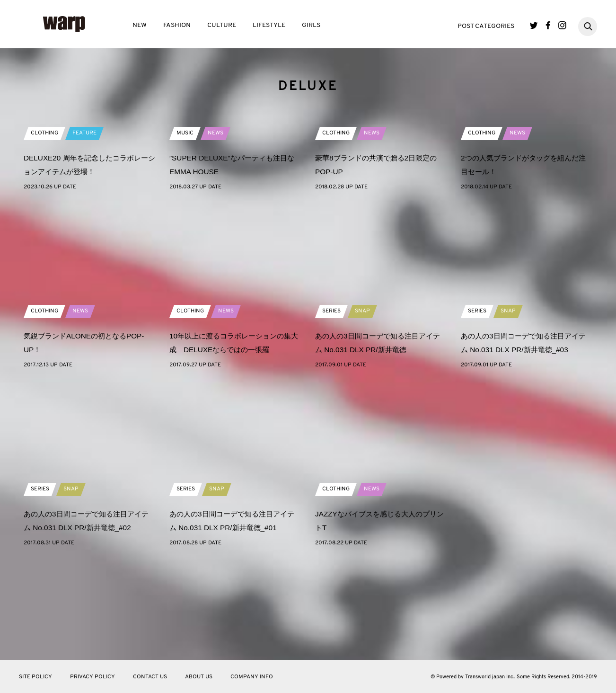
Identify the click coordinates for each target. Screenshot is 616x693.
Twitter (534, 25)
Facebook (548, 25)
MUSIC (185, 230)
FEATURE (84, 230)
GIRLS (311, 25)
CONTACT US (150, 677)
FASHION (177, 25)
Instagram (562, 25)
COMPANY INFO (252, 677)
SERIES (331, 408)
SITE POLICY (35, 677)
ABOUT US (199, 677)
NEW (140, 25)
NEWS (216, 230)
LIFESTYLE (269, 25)
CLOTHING (44, 230)
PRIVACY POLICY (92, 677)
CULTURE (222, 25)
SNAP (362, 408)
